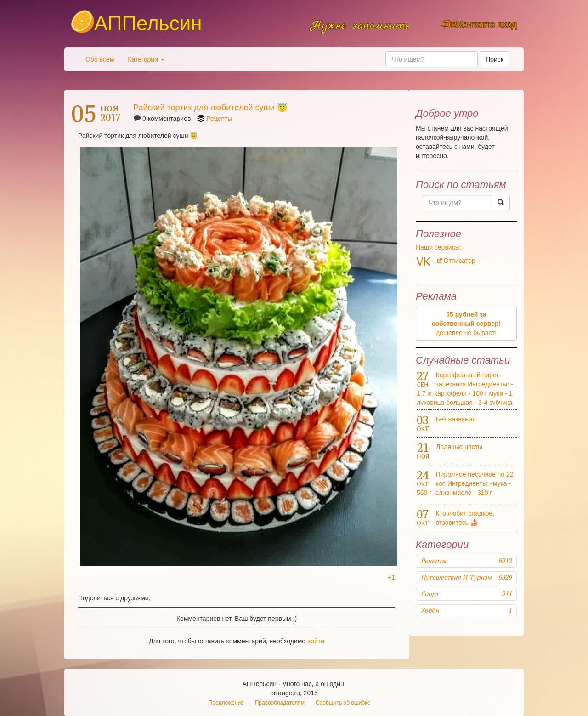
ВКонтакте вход (479, 24)
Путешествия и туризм (466, 577)
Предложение (226, 703)
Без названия (456, 419)
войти (316, 641)
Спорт (466, 594)
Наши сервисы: (439, 247)
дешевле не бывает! (466, 324)
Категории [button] (146, 59)
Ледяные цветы (459, 447)
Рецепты (219, 119)
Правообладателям (280, 703)
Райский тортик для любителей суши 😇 (210, 108)
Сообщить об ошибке (343, 703)
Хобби (466, 610)
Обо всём (100, 59)
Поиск (495, 59)
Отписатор (456, 261)
